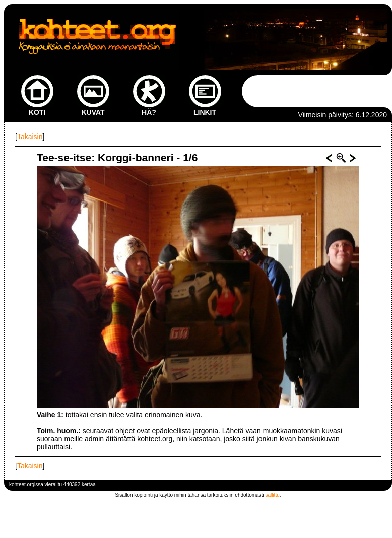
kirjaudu (378, 484)
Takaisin (30, 137)
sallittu (272, 495)
